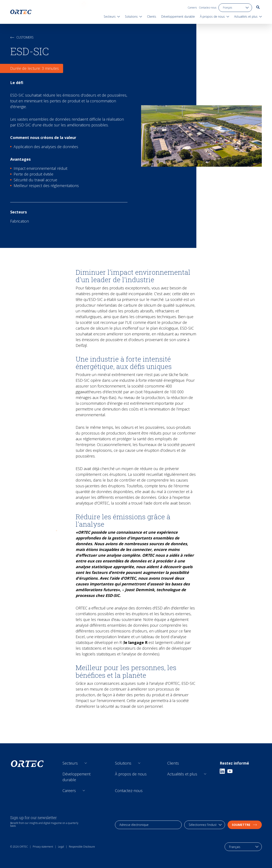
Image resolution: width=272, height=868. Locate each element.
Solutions (123, 763)
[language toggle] (235, 8)
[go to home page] (21, 12)
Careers (192, 8)
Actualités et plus (182, 774)
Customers (22, 37)
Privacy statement (43, 847)
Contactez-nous (208, 8)
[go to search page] (258, 7)
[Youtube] (230, 771)
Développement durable (76, 777)
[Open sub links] (86, 763)
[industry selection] (205, 825)
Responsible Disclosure (82, 847)
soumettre (245, 825)
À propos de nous (131, 774)
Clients (173, 763)
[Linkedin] (222, 771)
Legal (61, 847)
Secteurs (70, 763)
